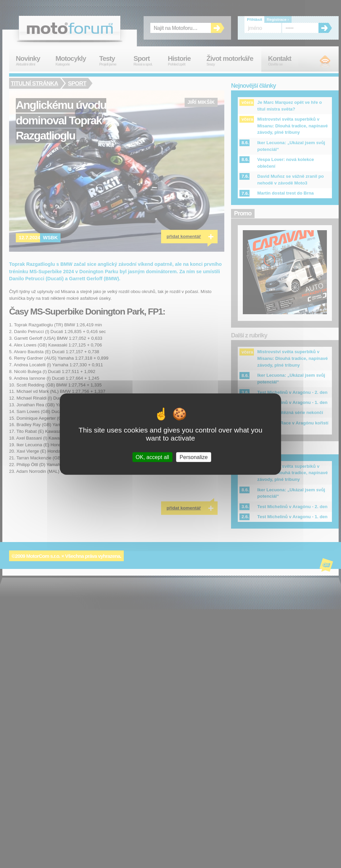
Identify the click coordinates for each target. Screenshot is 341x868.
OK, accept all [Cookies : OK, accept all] (152, 457)
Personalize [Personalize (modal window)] (194, 457)
